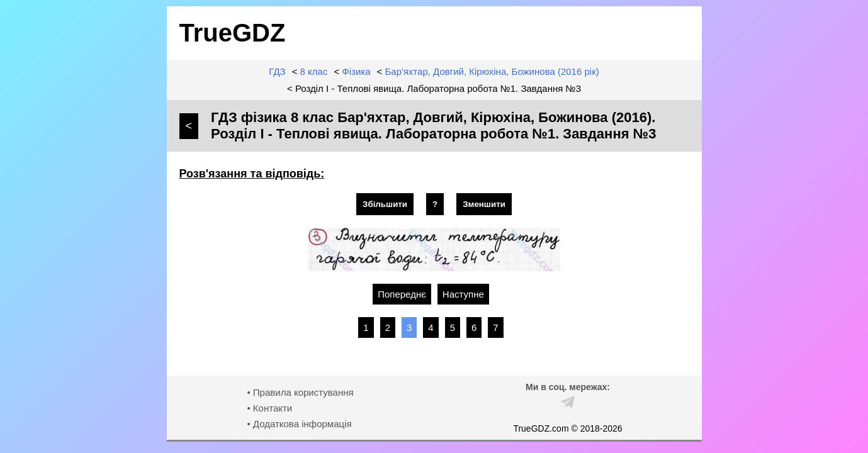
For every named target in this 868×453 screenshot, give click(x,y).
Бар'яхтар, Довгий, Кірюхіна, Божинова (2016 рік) (492, 71)
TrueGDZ (233, 33)
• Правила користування (300, 392)
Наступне (463, 294)
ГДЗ (277, 71)
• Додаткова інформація (299, 424)
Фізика (356, 71)
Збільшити (385, 204)
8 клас (314, 71)
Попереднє (402, 294)
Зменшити (484, 204)
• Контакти (269, 408)
